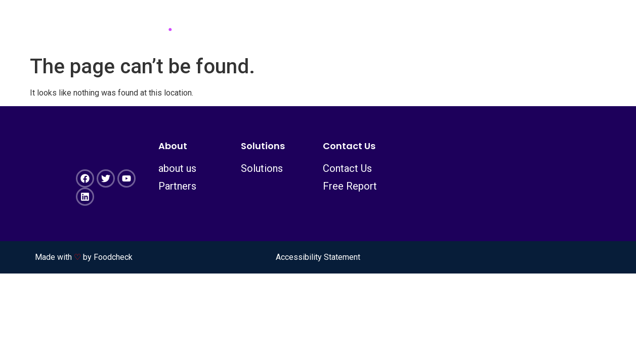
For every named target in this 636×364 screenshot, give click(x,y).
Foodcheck (113, 257)
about (259, 25)
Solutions (336, 25)
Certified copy (528, 25)
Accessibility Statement (318, 257)
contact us (427, 25)
